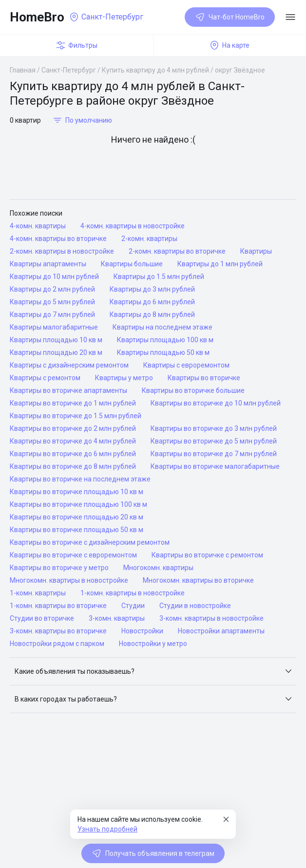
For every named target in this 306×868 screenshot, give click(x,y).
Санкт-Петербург (69, 70)
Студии (133, 606)
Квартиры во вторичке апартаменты (68, 390)
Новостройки (142, 631)
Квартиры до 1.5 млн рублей (159, 277)
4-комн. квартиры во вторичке (58, 239)
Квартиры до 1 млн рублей (220, 264)
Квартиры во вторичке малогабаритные (215, 466)
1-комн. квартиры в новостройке (133, 593)
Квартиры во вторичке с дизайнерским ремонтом (90, 542)
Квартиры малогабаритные (54, 327)
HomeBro (37, 17)
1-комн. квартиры (38, 593)
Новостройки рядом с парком (57, 644)
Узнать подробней (107, 829)
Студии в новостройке (195, 606)
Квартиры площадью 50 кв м (163, 352)
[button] (153, 671)
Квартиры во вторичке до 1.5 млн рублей (76, 416)
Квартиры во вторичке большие (193, 390)
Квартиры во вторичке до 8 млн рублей (73, 466)
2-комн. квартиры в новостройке (62, 251)
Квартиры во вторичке (204, 378)
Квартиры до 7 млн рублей (52, 314)
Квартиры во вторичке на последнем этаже (80, 479)
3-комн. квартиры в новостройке (211, 618)
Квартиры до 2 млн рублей (52, 289)
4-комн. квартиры (38, 226)
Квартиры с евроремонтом (186, 365)
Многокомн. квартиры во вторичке (198, 580)
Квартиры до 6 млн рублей (152, 302)
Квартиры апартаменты (48, 264)
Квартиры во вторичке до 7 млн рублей (214, 454)
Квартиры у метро (124, 378)
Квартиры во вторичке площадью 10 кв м (76, 492)
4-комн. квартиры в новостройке (133, 226)
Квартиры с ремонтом (45, 378)
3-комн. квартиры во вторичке (58, 631)
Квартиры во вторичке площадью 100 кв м (78, 504)
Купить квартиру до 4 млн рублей (155, 70)
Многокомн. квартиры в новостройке (69, 580)
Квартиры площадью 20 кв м (56, 352)
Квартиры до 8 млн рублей (152, 314)
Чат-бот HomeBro (230, 17)
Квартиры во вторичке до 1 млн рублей (73, 403)
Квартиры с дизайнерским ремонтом (69, 365)
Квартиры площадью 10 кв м (56, 340)
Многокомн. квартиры (158, 568)
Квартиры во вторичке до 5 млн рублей (214, 441)
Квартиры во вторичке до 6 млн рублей (73, 454)
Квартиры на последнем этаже (163, 327)
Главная (23, 70)
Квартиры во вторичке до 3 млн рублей (214, 428)
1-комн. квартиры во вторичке (58, 606)
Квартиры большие (132, 264)
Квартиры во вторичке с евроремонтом (73, 555)
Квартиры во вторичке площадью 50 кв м (76, 530)
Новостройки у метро (153, 644)
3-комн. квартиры (117, 618)
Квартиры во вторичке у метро (59, 568)
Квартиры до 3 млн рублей (152, 289)
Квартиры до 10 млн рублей (54, 277)
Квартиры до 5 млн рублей (52, 302)
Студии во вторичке (42, 618)
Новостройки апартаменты (221, 631)
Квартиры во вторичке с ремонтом (207, 555)
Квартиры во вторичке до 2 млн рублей (73, 428)
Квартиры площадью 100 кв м (165, 340)
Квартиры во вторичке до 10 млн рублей (216, 403)
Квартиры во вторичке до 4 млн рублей (73, 441)
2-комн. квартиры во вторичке (177, 251)
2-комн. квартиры (149, 239)
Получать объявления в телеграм (153, 853)
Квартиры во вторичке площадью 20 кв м (76, 517)
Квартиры (256, 251)
